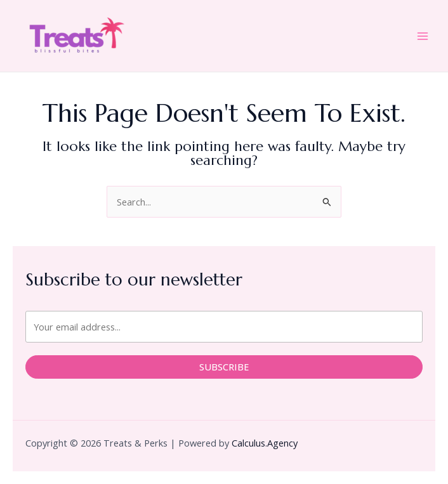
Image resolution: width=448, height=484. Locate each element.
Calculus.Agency (265, 443)
